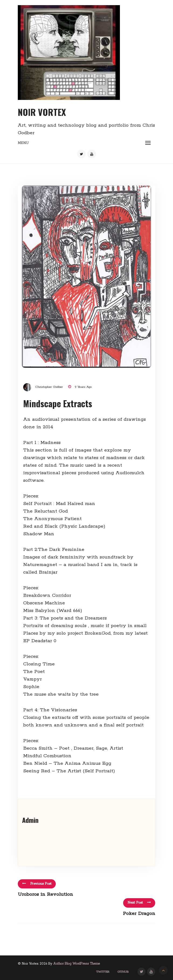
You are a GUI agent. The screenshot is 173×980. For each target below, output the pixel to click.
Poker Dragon (139, 914)
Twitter (103, 972)
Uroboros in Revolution (45, 894)
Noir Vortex (42, 112)
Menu (23, 143)
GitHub (123, 972)
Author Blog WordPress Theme (77, 964)
